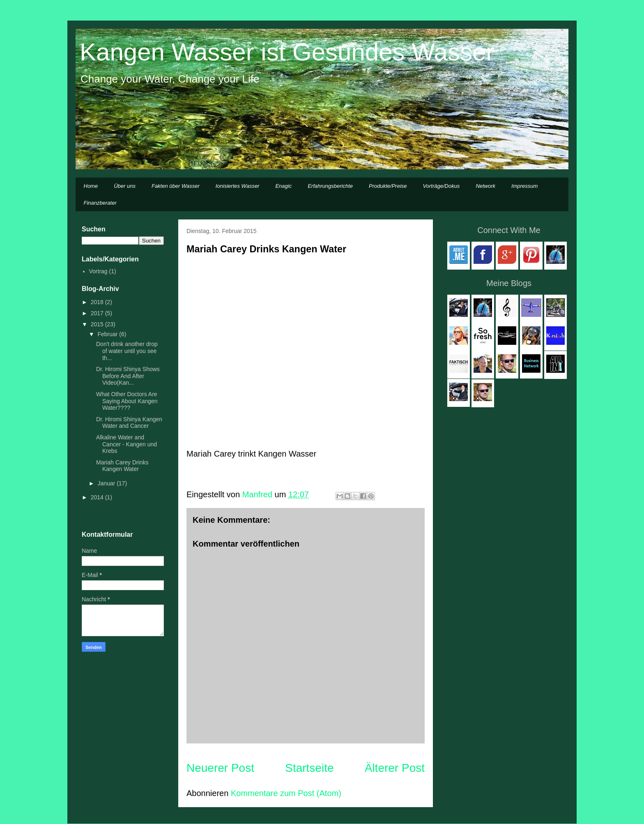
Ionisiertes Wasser (238, 186)
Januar (107, 483)
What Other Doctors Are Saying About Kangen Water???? (127, 401)
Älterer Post (395, 768)
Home (91, 186)
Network (485, 186)
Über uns (125, 186)
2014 (98, 497)
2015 (98, 324)
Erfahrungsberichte (330, 186)
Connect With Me (509, 230)
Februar (108, 334)
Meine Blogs (509, 283)
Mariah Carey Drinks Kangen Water (122, 466)
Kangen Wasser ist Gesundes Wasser (287, 52)
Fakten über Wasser (176, 186)
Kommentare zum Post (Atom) (286, 793)
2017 (98, 313)
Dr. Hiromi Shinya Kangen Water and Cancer (129, 423)
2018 (98, 302)
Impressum (524, 186)
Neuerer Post (220, 768)
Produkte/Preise (388, 186)
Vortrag (98, 271)
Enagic (283, 186)
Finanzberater (100, 203)
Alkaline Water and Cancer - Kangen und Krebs (126, 444)
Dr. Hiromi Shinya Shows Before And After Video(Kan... (128, 376)
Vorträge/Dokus (442, 186)
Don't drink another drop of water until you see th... (127, 351)
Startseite (309, 768)
